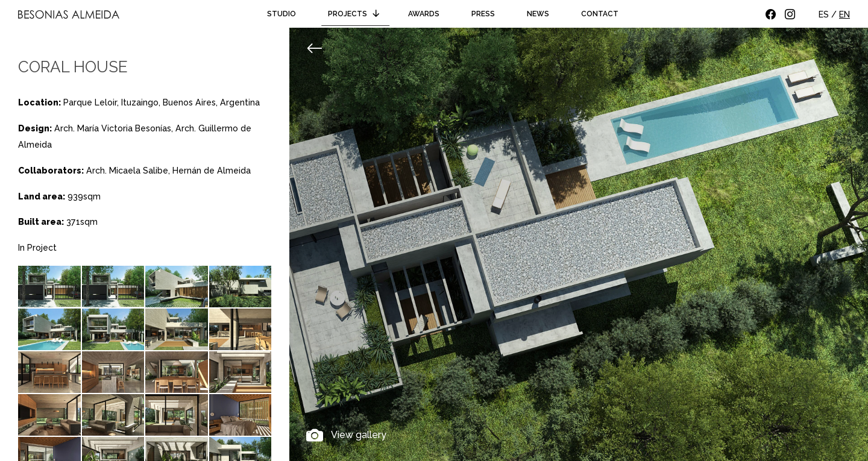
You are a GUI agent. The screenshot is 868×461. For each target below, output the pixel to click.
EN (844, 14)
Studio (281, 14)
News (538, 14)
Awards (424, 14)
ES (824, 14)
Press (483, 14)
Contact (600, 14)
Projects (356, 14)
